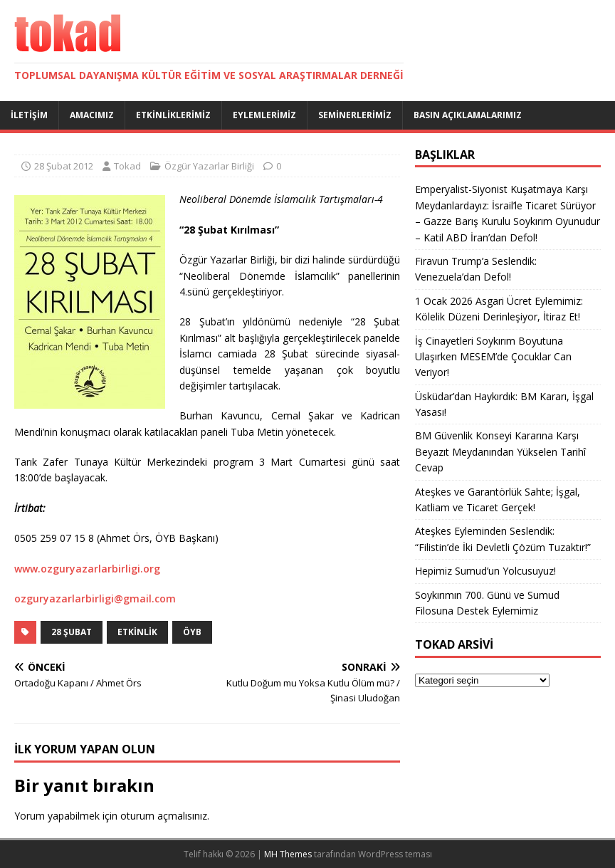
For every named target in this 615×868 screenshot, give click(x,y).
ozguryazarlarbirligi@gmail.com (95, 598)
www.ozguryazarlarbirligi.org (87, 569)
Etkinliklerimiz (173, 115)
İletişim (29, 115)
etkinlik (137, 632)
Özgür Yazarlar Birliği (209, 166)
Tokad (127, 166)
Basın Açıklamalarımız (468, 115)
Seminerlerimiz (355, 115)
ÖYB (192, 632)
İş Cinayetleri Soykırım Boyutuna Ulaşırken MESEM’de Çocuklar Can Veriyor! (493, 357)
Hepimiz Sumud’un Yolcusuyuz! (485, 571)
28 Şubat (72, 632)
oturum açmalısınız (164, 816)
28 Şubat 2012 (64, 166)
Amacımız (92, 115)
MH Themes (288, 854)
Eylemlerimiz (264, 115)
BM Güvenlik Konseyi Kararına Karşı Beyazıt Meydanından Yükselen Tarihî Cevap (500, 451)
